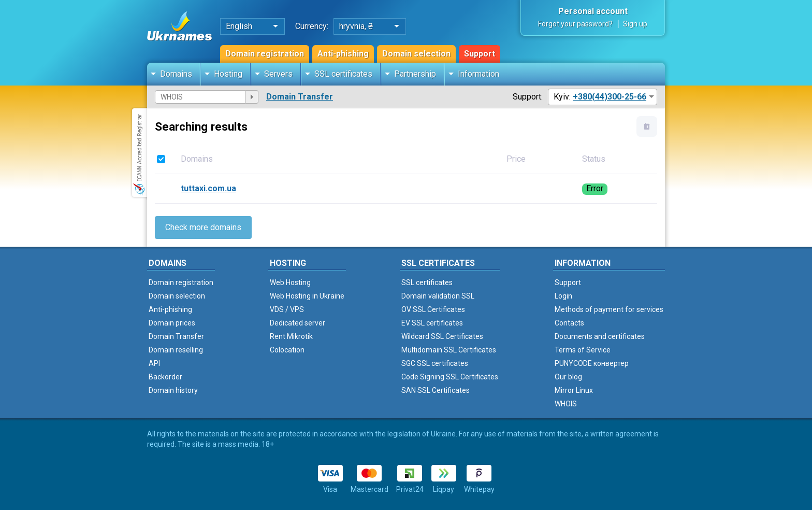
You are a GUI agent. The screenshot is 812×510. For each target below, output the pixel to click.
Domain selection (416, 54)
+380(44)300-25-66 (610, 97)
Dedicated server (298, 323)
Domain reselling (176, 350)
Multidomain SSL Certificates (449, 350)
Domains (176, 74)
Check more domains (203, 227)
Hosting (228, 74)
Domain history (173, 390)
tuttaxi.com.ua (208, 188)
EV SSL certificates (432, 323)
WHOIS (566, 404)
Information (479, 74)
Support (480, 54)
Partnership (415, 74)
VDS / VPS (287, 309)
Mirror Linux (574, 390)
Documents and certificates (600, 336)
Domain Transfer (300, 97)
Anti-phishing (343, 54)
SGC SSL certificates (435, 363)
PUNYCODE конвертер (592, 363)
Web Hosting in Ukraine (307, 296)
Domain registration (265, 54)
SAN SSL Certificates (436, 390)
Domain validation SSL (438, 296)
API (154, 363)
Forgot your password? (575, 24)
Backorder (165, 377)
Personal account (593, 11)
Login (563, 296)
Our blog (568, 377)
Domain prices (172, 323)
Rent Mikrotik (291, 336)
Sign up (635, 24)
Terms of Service (583, 350)
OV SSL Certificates (433, 309)
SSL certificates (343, 74)
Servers (278, 74)
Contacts (569, 323)
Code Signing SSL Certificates (450, 377)
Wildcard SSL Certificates (442, 336)
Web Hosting (290, 282)
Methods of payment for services (609, 309)
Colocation (287, 350)
